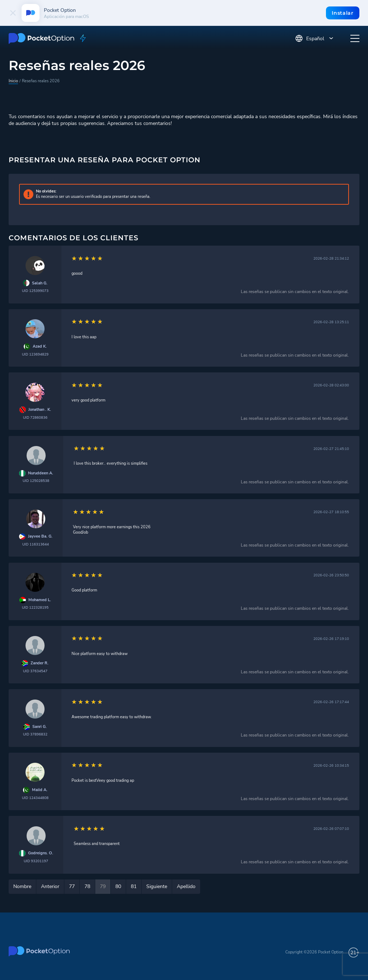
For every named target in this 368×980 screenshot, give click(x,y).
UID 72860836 (35, 417)
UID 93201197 (36, 861)
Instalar (343, 13)
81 (134, 886)
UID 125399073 (35, 291)
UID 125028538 (36, 481)
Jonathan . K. (40, 410)
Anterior (50, 886)
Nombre (22, 886)
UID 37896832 (35, 734)
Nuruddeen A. (41, 473)
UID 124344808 (35, 798)
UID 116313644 (36, 544)
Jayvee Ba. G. (40, 537)
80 (118, 886)
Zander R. (40, 663)
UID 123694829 (35, 354)
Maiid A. (40, 790)
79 (103, 886)
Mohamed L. (40, 600)
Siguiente (157, 886)
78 (87, 886)
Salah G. (40, 283)
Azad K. (40, 347)
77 (72, 886)
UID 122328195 (35, 607)
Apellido (186, 886)
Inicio (13, 81)
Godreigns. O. (41, 853)
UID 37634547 (35, 671)
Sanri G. (40, 727)
